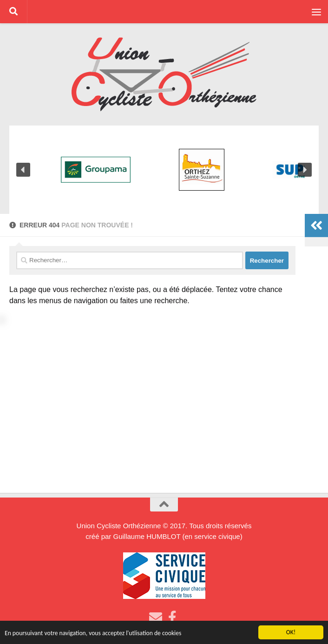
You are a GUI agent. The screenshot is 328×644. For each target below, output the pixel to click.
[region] (164, 170)
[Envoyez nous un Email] (156, 617)
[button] (23, 170)
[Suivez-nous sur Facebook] (172, 617)
